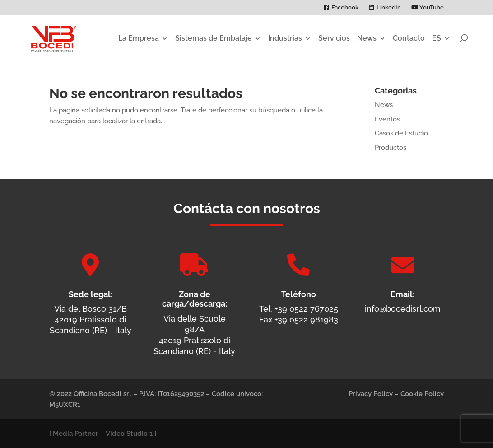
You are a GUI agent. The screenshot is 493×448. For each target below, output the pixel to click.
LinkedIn (389, 8)
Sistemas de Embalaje (214, 38)
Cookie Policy (422, 394)
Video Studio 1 (129, 434)
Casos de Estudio (401, 133)
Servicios (334, 38)
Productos (391, 148)
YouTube (428, 8)
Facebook (345, 8)
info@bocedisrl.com (403, 309)
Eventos (387, 119)
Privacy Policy (371, 394)
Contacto (409, 38)
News (367, 38)
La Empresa (139, 38)
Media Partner (76, 434)
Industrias (285, 38)
